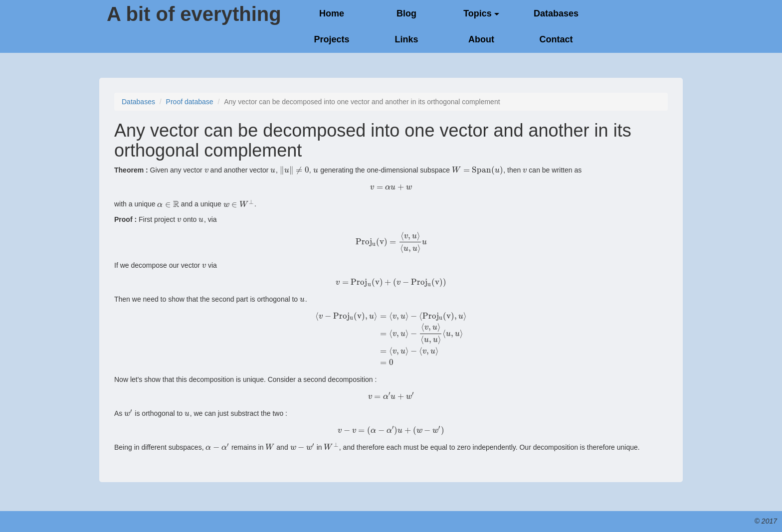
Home (332, 13)
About (481, 39)
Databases (556, 13)
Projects (331, 39)
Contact (556, 39)
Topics (481, 13)
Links (406, 39)
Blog (406, 13)
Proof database (190, 102)
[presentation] (206, 170)
